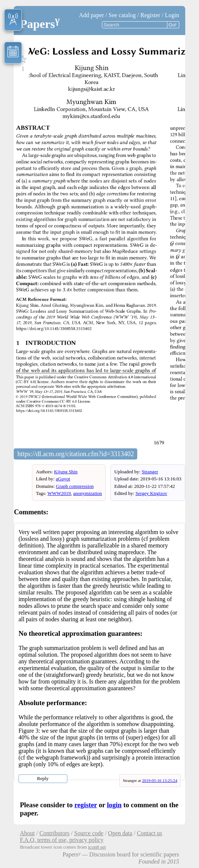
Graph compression (75, 486)
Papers (40, 24)
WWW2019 (59, 493)
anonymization (88, 493)
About (27, 833)
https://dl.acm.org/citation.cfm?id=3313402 (76, 454)
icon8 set (97, 847)
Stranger (150, 472)
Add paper (91, 15)
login (114, 805)
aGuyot (63, 479)
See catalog (122, 15)
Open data (120, 833)
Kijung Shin (66, 472)
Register (150, 15)
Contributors (54, 833)
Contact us (150, 833)
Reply (43, 778)
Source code (89, 833)
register (86, 805)
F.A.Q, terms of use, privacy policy (62, 840)
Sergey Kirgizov (151, 493)
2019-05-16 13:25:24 (160, 780)
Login (172, 15)
